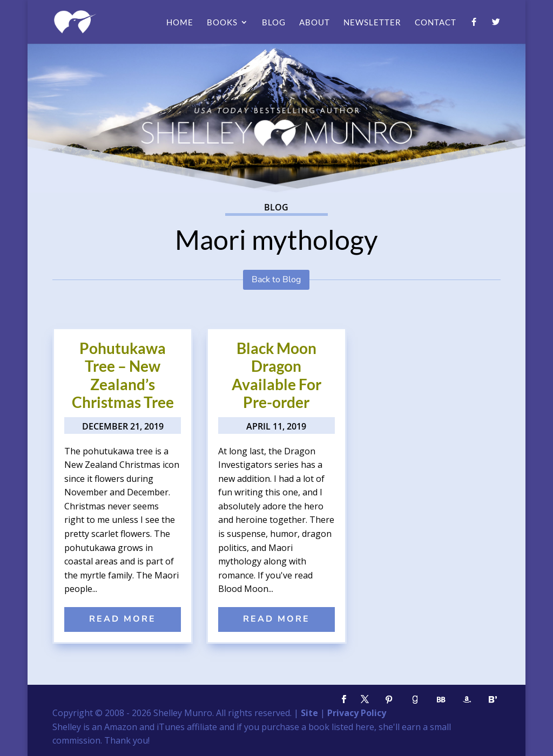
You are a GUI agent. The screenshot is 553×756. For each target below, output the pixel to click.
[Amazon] (467, 700)
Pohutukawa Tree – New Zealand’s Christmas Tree (123, 375)
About (315, 23)
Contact (436, 23)
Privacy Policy (357, 713)
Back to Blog (276, 280)
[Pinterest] (389, 700)
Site (309, 713)
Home (180, 23)
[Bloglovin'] (493, 700)
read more (123, 619)
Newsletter (372, 23)
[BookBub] (441, 700)
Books (222, 23)
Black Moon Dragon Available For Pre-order (276, 375)
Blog (274, 23)
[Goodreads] (415, 700)
